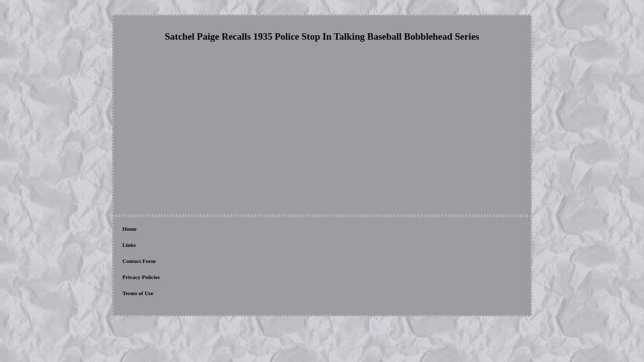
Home (129, 230)
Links (152, 230)
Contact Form (184, 230)
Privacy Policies (228, 230)
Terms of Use (270, 230)
